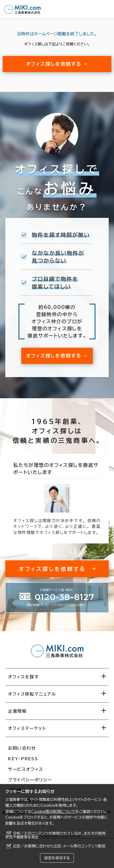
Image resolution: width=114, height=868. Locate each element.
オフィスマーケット (27, 728)
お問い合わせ (22, 748)
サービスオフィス (26, 769)
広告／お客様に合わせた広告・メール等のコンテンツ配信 (59, 846)
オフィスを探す (23, 677)
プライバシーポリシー (30, 780)
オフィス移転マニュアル (32, 694)
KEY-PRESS (23, 759)
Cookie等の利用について (53, 811)
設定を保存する (57, 858)
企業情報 (17, 711)
